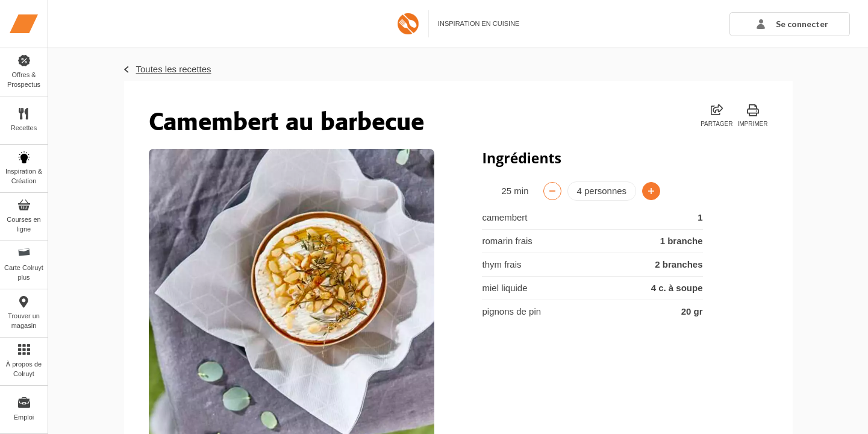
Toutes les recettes (174, 69)
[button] (790, 24)
